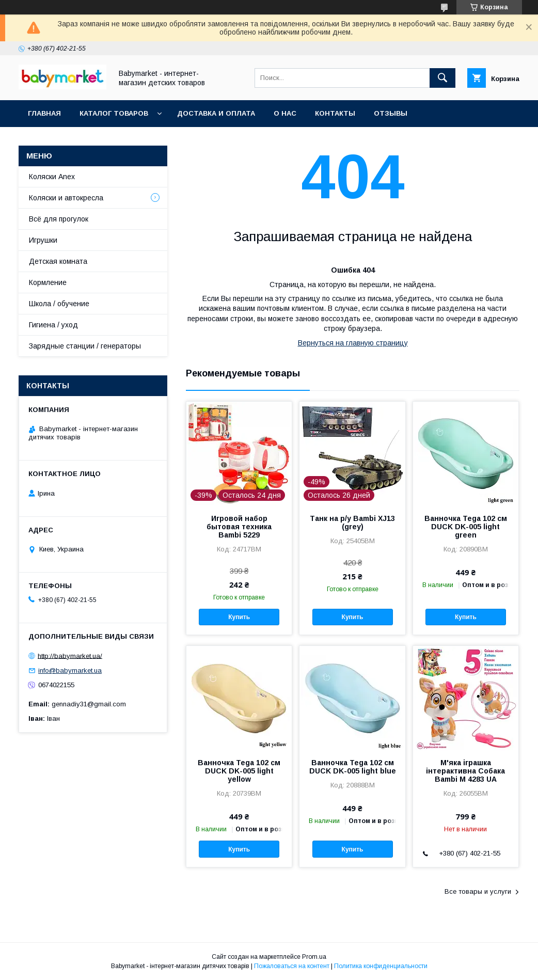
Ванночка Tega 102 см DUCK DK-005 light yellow (239, 771)
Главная (44, 113)
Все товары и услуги (478, 891)
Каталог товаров (114, 113)
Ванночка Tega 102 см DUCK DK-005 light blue (353, 767)
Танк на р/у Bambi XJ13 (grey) (352, 523)
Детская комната (58, 261)
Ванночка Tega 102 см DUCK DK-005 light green (466, 527)
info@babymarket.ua (70, 670)
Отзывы (391, 113)
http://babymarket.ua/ (70, 655)
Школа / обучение (59, 304)
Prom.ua (314, 957)
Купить (239, 617)
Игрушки (43, 240)
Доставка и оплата (216, 113)
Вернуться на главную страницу (353, 343)
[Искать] (442, 78)
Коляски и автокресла (66, 198)
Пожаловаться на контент (292, 966)
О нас (285, 113)
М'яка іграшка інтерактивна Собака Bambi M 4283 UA (465, 771)
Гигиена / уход (53, 325)
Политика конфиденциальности (381, 966)
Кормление (48, 282)
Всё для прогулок (59, 219)
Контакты (335, 113)
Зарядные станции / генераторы (85, 346)
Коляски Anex (52, 177)
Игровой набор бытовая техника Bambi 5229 (239, 527)
